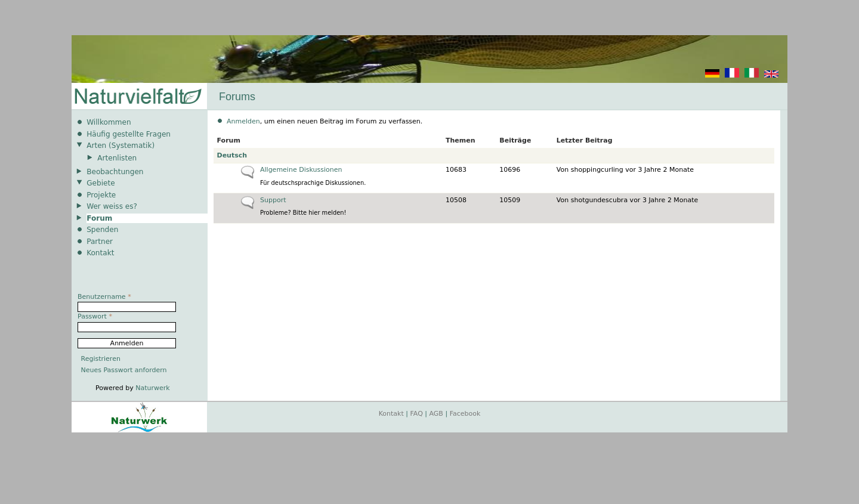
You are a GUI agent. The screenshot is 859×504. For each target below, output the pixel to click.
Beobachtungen (115, 172)
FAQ (417, 414)
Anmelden (243, 121)
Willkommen (109, 122)
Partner (100, 242)
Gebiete (101, 183)
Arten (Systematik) (120, 146)
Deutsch (232, 155)
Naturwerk (152, 388)
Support (273, 200)
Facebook (465, 414)
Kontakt (100, 253)
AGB (436, 414)
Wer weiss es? (112, 206)
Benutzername (104, 297)
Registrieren (101, 359)
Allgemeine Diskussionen (301, 170)
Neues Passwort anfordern (124, 370)
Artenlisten (117, 158)
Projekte (101, 195)
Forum (99, 218)
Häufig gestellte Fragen (129, 134)
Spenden (102, 230)
